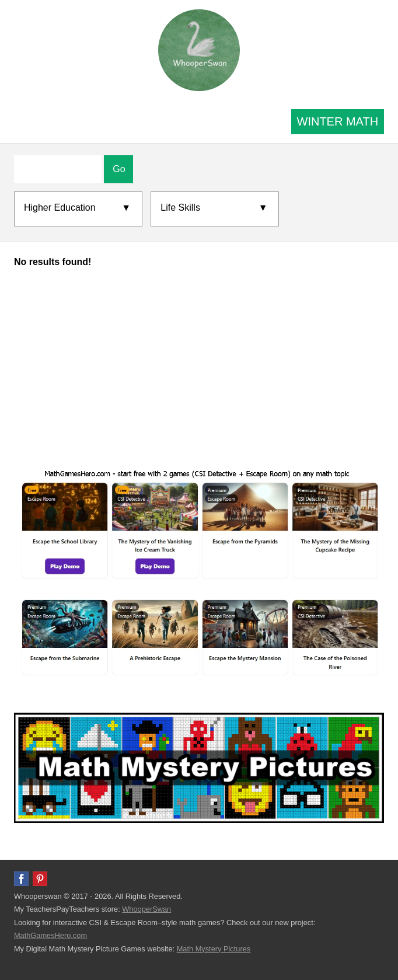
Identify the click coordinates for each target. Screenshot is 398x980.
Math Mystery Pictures (214, 949)
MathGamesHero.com (50, 935)
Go (119, 169)
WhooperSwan (146, 909)
